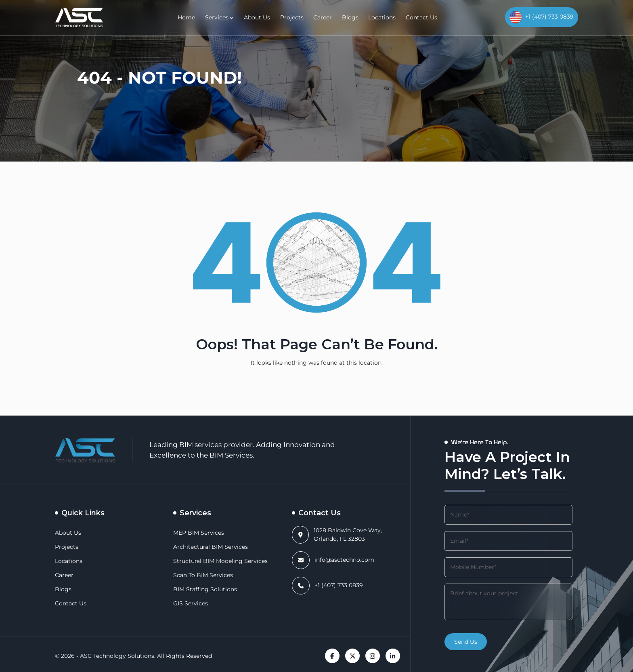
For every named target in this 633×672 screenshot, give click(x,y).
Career (324, 17)
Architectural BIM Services (206, 547)
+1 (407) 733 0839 (338, 585)
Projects (295, 17)
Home (196, 17)
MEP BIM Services (197, 533)
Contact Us (414, 17)
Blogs (349, 17)
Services (225, 17)
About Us (263, 17)
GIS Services (190, 603)
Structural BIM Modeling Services (215, 561)
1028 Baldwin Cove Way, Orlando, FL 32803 (356, 534)
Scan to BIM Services (201, 575)
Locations (378, 17)
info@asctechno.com (341, 560)
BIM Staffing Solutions (201, 589)
